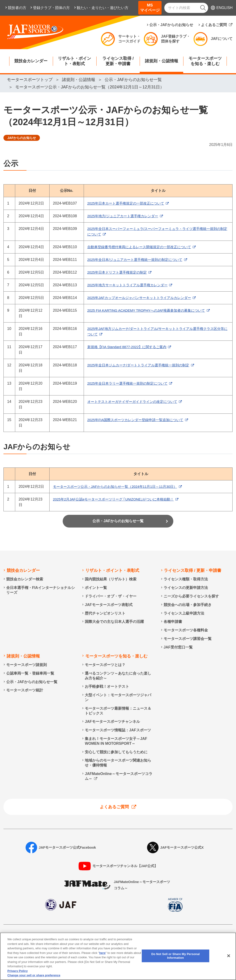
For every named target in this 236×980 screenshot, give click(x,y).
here (102, 956)
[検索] (203, 8)
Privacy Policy (18, 974)
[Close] (229, 959)
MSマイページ (150, 8)
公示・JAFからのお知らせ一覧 (118, 523)
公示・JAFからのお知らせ (171, 25)
